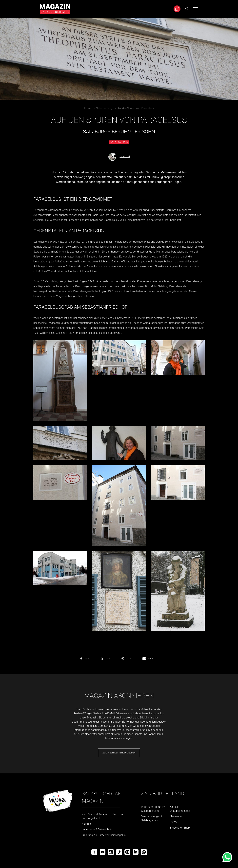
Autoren (86, 824)
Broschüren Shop (180, 828)
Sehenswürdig (104, 108)
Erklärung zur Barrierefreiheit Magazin (104, 835)
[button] (88, 659)
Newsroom (176, 816)
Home (88, 108)
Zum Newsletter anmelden (119, 753)
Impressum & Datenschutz (97, 829)
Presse (174, 822)
